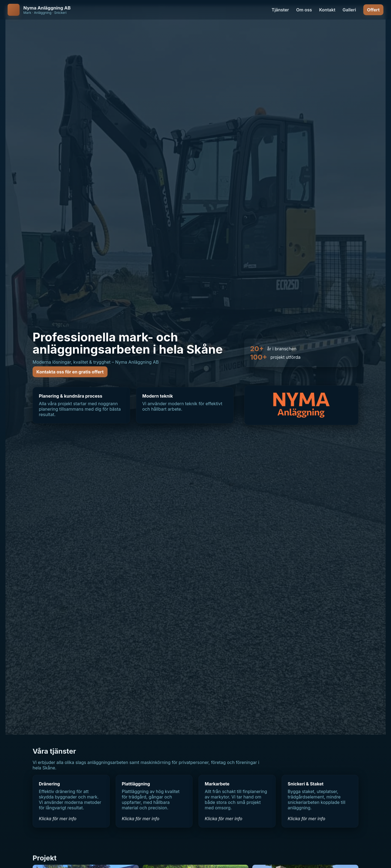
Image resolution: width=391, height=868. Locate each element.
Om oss (304, 10)
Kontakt (327, 10)
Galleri (349, 10)
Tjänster (280, 10)
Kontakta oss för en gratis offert (70, 372)
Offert (373, 10)
